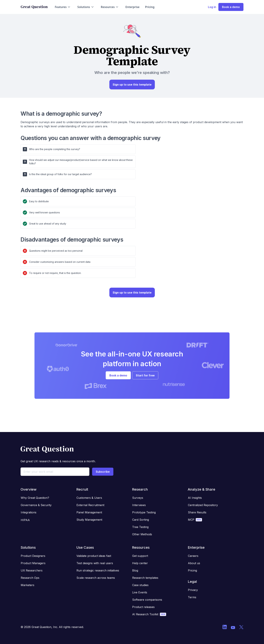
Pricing (150, 7)
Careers (193, 556)
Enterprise (132, 7)
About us (194, 563)
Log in (212, 7)
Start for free (145, 379)
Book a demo (231, 7)
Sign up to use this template (132, 85)
